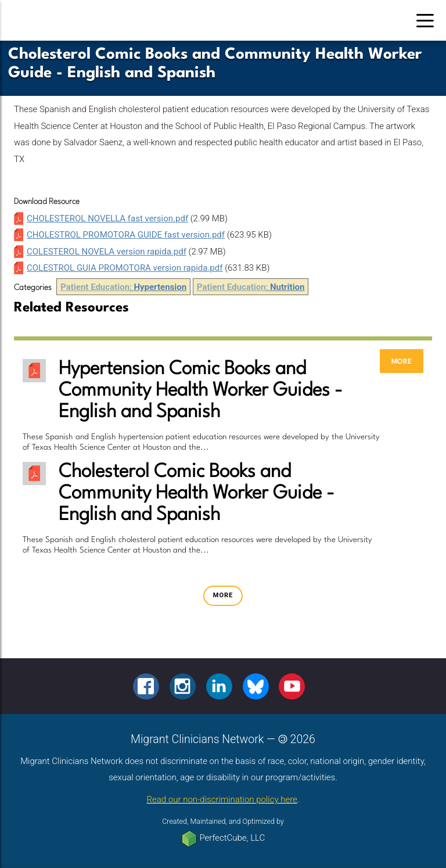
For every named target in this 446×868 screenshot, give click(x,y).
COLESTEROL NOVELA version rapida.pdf (107, 252)
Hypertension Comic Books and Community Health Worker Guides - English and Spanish (201, 391)
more (402, 361)
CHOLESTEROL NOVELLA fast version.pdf (107, 218)
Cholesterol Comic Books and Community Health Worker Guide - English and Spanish (197, 494)
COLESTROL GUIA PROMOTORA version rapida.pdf (125, 268)
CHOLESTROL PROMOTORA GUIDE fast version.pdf (126, 235)
